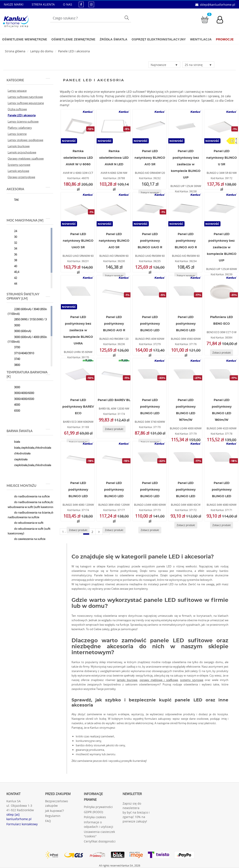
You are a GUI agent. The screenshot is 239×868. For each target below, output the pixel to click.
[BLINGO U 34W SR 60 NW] (221, 126)
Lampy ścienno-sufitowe (23, 121)
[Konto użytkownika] (222, 20)
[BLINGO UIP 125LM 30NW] (185, 126)
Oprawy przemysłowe (21, 177)
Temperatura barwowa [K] (28, 374)
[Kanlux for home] (16, 20)
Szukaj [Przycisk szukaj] (127, 18)
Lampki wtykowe (18, 171)
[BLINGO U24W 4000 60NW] (185, 375)
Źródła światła (113, 39)
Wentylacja (201, 39)
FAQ (48, 821)
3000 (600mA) (19, 331)
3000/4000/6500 (21, 399)
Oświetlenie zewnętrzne (73, 39)
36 (12, 255)
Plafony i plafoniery (20, 128)
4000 (14, 405)
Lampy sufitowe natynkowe (25, 97)
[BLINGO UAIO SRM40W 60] (78, 209)
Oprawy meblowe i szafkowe (26, 158)
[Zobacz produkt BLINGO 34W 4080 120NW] (78, 530)
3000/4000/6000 (21, 393)
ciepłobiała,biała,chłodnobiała (29, 465)
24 (12, 231)
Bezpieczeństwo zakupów (57, 803)
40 (12, 266)
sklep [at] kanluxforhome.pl (19, 817)
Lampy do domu (42, 51)
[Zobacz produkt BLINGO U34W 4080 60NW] (150, 530)
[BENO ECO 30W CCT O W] (221, 292)
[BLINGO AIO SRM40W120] (149, 126)
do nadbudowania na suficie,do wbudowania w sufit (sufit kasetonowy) (32, 505)
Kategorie (28, 80)
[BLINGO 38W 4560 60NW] (185, 292)
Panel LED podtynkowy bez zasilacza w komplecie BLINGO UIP (186, 164)
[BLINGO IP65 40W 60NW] (149, 292)
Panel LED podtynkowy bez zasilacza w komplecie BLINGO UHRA (78, 330)
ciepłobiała (18, 460)
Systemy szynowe (19, 165)
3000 (14, 325)
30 (12, 237)
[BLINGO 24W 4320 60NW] (221, 375)
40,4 (13, 272)
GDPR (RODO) (93, 812)
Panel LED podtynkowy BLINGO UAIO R (150, 241)
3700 (14, 348)
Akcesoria (28, 189)
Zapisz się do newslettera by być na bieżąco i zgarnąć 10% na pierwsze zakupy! (136, 812)
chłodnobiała (19, 454)
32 (12, 243)
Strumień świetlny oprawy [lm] (28, 296)
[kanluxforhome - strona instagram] (91, 4)
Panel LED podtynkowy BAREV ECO (78, 407)
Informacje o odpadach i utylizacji (99, 824)
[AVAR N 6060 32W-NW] (113, 126)
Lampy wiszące (17, 91)
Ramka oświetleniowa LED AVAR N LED (114, 158)
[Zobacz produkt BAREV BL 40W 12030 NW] (114, 429)
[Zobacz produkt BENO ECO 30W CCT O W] (222, 353)
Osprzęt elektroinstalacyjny (159, 39)
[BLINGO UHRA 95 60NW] (78, 292)
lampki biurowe (127, 680)
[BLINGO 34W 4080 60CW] (185, 458)
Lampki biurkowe (19, 146)
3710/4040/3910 (21, 353)
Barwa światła (28, 431)
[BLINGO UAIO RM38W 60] (149, 209)
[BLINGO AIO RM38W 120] (113, 292)
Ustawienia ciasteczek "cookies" (99, 834)
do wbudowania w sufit (26, 523)
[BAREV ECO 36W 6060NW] (78, 375)
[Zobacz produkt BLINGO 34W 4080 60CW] (186, 525)
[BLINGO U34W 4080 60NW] (149, 458)
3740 (14, 359)
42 (12, 278)
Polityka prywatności (98, 807)
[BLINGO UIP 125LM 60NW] (221, 209)
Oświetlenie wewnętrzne (25, 39)
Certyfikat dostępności (100, 841)
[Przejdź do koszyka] (205, 19)
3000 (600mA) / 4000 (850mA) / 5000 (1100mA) (33, 339)
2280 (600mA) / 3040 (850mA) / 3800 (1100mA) (33, 311)
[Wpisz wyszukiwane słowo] (91, 18)
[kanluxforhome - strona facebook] (81, 4)
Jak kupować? (54, 811)
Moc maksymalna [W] (28, 220)
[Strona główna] (15, 51)
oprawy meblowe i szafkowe (159, 680)
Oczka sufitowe (17, 109)
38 (12, 261)
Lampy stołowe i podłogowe (25, 140)
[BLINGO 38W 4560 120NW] (113, 458)
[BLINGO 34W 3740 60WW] (149, 375)
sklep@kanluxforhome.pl (218, 5)
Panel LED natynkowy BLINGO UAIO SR (78, 241)
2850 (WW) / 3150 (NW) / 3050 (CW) (33, 320)
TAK (13, 200)
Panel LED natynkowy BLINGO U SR (222, 158)
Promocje (225, 39)
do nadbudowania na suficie (29, 497)
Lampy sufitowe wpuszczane (26, 103)
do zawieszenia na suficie (26, 539)
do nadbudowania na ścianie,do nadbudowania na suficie (31, 515)
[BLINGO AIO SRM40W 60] (113, 209)
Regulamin (53, 816)
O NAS (68, 4)
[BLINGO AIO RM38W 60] (185, 209)
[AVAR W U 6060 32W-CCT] (78, 126)
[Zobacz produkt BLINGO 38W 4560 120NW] (114, 530)
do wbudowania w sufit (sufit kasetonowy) (29, 531)
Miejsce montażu (28, 485)
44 (12, 284)
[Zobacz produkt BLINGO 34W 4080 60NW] (222, 525)
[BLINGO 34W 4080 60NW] (221, 458)
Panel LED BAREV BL (114, 400)
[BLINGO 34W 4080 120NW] (78, 458)
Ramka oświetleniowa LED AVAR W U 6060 (78, 158)
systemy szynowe (192, 680)
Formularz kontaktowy (22, 824)
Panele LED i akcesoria (74, 51)
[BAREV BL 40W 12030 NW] (113, 375)
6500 (14, 411)
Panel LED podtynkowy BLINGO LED (150, 324)
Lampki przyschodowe (22, 152)
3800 (14, 365)
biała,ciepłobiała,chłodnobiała (29, 448)
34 (12, 249)
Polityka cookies (95, 817)
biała (14, 442)
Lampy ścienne (17, 134)
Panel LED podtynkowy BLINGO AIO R (186, 241)
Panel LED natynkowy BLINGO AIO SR (150, 158)
